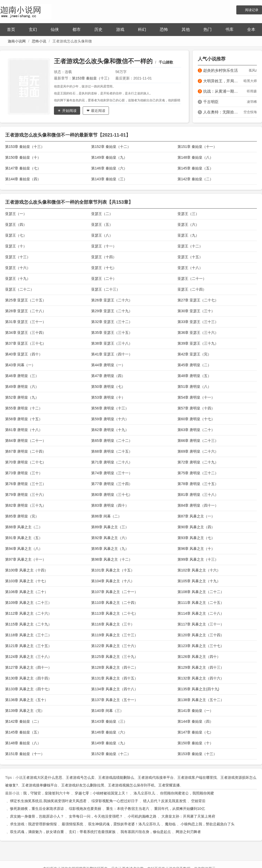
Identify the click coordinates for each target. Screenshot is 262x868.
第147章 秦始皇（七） (23, 168)
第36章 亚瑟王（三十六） (198, 333)
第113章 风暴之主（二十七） (114, 613)
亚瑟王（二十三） (106, 289)
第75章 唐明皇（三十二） (198, 473)
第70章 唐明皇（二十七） (26, 462)
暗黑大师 (250, 81)
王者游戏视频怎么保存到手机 (131, 785)
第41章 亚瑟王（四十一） (112, 354)
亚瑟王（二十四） (192, 289)
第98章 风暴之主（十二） (112, 559)
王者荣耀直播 (169, 785)
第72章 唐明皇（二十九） (198, 462)
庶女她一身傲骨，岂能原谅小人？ (37, 816)
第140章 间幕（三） (107, 711)
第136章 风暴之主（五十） (27, 700)
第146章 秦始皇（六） (109, 168)
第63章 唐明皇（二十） (196, 430)
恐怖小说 (39, 41)
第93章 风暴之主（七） (196, 538)
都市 (77, 29)
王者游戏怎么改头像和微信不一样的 (103, 61)
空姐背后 (198, 801)
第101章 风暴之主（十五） (113, 570)
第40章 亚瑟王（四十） (24, 354)
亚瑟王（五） (102, 225)
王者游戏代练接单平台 (156, 777)
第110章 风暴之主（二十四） (114, 603)
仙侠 (55, 29)
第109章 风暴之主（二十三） (28, 603)
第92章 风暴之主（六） (110, 538)
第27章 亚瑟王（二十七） (198, 300)
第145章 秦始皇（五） (195, 168)
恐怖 (164, 29)
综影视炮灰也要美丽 (85, 809)
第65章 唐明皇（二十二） (112, 441)
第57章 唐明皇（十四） (196, 408)
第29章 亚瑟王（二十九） (112, 311)
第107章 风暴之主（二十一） (114, 592)
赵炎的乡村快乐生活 (221, 70)
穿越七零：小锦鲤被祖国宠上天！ (102, 793)
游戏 (120, 29)
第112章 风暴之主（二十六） (28, 613)
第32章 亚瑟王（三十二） (112, 322)
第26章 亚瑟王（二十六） (112, 300)
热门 (208, 29)
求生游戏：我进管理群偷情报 (33, 824)
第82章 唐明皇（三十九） (26, 505)
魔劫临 (170, 824)
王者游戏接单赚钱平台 (40, 785)
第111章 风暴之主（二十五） (201, 603)
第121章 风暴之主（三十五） (28, 646)
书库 (229, 29)
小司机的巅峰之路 (142, 816)
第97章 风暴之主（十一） (26, 559)
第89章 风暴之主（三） (110, 527)
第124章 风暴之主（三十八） (28, 657)
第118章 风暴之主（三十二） (28, 635)
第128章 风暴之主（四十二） (114, 667)
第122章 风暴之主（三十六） (114, 646)
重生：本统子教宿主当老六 (128, 809)
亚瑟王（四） (16, 225)
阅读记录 (252, 10)
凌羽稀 (252, 102)
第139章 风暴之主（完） (25, 711)
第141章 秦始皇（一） (195, 711)
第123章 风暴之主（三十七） (201, 646)
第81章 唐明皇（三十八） (198, 495)
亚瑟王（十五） (190, 257)
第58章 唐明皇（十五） (24, 419)
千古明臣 (211, 102)
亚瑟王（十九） (18, 279)
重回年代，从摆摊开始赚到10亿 (180, 809)
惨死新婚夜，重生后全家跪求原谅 (37, 809)
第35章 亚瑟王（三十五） (112, 333)
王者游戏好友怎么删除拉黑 (83, 785)
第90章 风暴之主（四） (196, 527)
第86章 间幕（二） (106, 516)
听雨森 (252, 91)
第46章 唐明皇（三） (22, 376)
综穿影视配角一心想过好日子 (115, 801)
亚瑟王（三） (188, 214)
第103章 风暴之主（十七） (27, 581)
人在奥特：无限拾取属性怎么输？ (222, 112)
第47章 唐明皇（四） (108, 376)
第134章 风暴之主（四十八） (114, 689)
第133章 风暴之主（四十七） (28, 689)
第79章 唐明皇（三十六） (26, 495)
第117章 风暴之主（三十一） (201, 624)
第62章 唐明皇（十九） (110, 430)
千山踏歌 (166, 62)
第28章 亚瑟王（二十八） (26, 311)
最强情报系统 (72, 824)
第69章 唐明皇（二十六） (198, 451)
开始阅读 (69, 111)
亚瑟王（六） (188, 225)
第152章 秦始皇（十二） (111, 147)
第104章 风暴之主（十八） (113, 581)
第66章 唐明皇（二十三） (198, 441)
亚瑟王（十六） (18, 268)
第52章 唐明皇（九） (22, 397)
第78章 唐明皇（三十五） (198, 484)
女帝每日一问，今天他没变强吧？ (96, 816)
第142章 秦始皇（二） (195, 179)
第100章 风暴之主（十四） (27, 570)
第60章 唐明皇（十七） (196, 419)
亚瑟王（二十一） (192, 279)
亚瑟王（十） (16, 246)
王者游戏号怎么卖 (80, 777)
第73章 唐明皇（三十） (24, 473)
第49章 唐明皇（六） (22, 387)
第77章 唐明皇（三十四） (112, 484)
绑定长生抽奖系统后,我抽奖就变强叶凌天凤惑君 (48, 801)
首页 (11, 29)
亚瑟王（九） (188, 235)
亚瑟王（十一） (104, 246)
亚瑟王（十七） (104, 268)
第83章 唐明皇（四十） (110, 505)
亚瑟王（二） (102, 214)
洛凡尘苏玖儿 (144, 793)
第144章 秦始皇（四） (23, 179)
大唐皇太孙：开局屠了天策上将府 (188, 816)
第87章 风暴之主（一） (196, 516)
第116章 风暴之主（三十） (113, 624)
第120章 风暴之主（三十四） (201, 635)
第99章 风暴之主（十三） (198, 559)
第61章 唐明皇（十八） (24, 430)
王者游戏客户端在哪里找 (197, 777)
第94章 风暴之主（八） (24, 549)
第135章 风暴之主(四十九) (198, 689)
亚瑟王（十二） (190, 246)
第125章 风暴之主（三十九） (114, 657)
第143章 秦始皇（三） (109, 179)
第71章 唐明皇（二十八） (112, 462)
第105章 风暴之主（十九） (199, 581)
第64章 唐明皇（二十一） (26, 441)
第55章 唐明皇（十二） (24, 408)
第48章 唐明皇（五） (194, 376)
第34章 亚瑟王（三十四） (26, 333)
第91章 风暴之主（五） (24, 538)
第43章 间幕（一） (20, 365)
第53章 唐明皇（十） (108, 397)
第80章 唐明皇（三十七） (112, 495)
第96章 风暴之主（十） (196, 549)
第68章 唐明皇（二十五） (112, 451)
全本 (251, 29)
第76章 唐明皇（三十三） (26, 484)
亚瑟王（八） (102, 235)
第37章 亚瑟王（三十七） (26, 343)
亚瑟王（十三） (18, 257)
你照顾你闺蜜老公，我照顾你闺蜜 (187, 793)
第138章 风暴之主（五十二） (201, 700)
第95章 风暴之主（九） (110, 549)
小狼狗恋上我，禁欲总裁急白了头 (208, 824)
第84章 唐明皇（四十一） (198, 505)
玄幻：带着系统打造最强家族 (92, 832)
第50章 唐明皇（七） (108, 387)
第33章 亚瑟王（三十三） (198, 322)
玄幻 (33, 29)
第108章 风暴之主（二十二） (201, 592)
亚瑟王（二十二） (20, 289)
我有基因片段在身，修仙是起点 (146, 832)
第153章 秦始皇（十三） (92, 78)
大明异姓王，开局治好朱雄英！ (222, 81)
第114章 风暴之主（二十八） (201, 613)
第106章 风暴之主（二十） (27, 592)
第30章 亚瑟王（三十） (196, 311)
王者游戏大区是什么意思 (42, 777)
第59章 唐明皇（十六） (110, 419)
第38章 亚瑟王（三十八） (112, 343)
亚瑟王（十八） (190, 268)
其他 (186, 29)
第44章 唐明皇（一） (108, 365)
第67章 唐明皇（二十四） (26, 451)
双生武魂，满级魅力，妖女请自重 (37, 832)
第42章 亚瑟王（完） (194, 354)
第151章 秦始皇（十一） (197, 147)
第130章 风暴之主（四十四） (28, 678)
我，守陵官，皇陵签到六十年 (46, 793)
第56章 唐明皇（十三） (110, 408)
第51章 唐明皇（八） (194, 387)
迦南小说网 (17, 41)
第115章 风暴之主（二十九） (28, 624)
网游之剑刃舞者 (188, 832)
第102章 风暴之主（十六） (199, 570)
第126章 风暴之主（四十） (199, 657)
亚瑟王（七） (16, 235)
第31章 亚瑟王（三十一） (26, 322)
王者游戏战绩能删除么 (116, 777)
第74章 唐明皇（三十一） (112, 473)
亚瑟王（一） (16, 214)
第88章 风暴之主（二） (24, 527)
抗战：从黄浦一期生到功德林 (222, 91)
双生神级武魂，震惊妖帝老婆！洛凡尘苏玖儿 (124, 824)
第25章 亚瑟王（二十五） (26, 300)
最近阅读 (98, 111)
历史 (98, 29)
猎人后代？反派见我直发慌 (165, 801)
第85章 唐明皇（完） (22, 516)
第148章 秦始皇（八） (195, 157)
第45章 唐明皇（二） (194, 365)
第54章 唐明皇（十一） (196, 397)
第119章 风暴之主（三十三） (114, 635)
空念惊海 (250, 112)
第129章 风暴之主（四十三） (201, 667)
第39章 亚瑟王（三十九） (198, 343)
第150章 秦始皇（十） (23, 157)
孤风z (253, 70)
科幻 (142, 29)
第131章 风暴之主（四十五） (114, 678)
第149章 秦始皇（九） (109, 157)
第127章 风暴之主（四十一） (28, 667)
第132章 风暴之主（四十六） (201, 678)
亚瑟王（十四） (104, 257)
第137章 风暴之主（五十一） (114, 700)
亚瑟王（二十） (104, 279)
